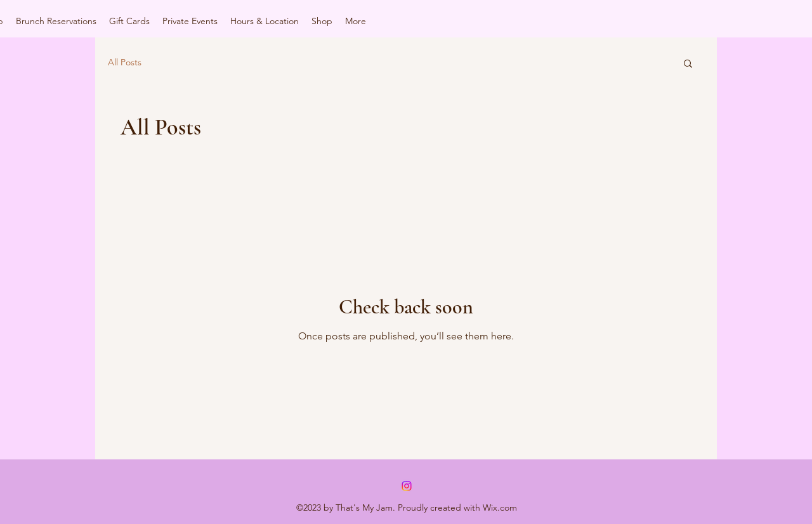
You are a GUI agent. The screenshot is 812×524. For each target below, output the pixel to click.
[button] (688, 64)
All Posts (125, 62)
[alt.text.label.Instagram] (407, 486)
